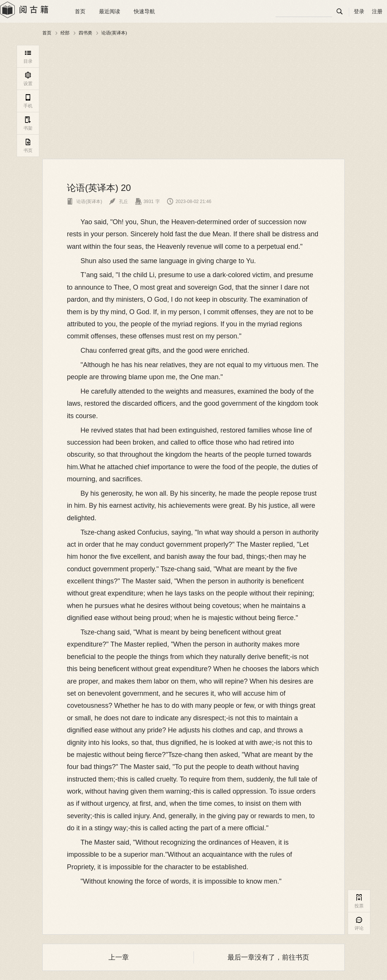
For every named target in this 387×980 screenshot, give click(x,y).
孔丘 (118, 202)
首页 (80, 11)
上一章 (119, 957)
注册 (377, 11)
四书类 (85, 33)
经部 (65, 33)
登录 (359, 11)
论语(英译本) (114, 33)
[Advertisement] (193, 98)
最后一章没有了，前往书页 (268, 957)
